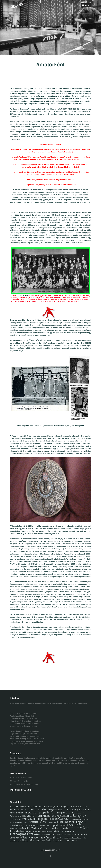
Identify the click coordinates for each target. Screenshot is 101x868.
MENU (86, 5)
